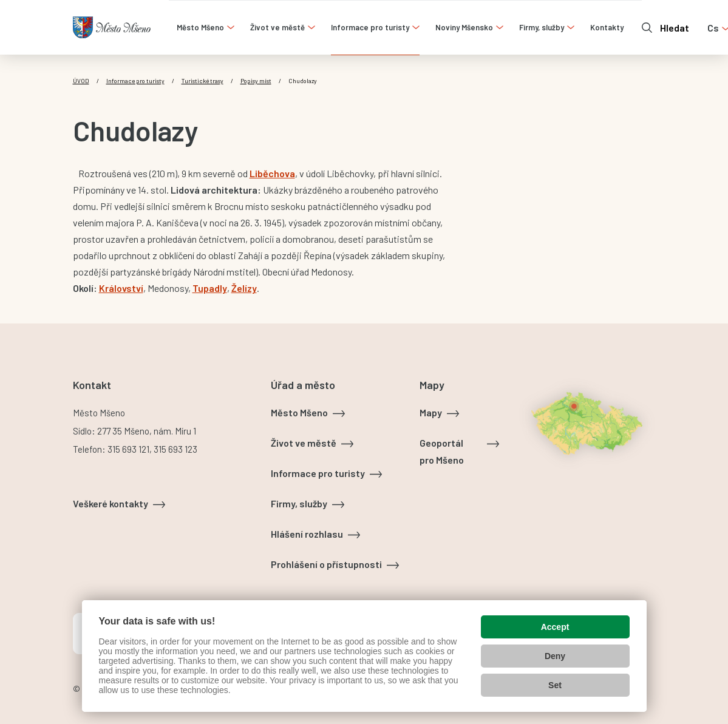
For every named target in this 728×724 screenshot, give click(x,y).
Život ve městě (304, 443)
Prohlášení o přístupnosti (326, 564)
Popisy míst (256, 81)
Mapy (431, 412)
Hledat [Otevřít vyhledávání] (675, 28)
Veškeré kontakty (111, 503)
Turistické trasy (202, 81)
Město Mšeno (299, 412)
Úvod (81, 81)
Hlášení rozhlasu (307, 534)
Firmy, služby (299, 503)
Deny (555, 656)
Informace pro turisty (135, 81)
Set (555, 685)
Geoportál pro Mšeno (442, 451)
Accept (555, 627)
